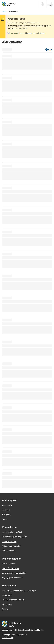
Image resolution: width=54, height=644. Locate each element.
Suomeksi (6, 510)
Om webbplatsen (9, 564)
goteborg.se (7, 630)
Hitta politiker (7, 604)
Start (4, 11)
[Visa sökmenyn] (42, 4)
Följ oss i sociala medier (11, 546)
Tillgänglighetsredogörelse (12, 578)
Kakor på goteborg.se (10, 568)
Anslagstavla (7, 595)
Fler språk (6, 515)
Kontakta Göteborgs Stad (12, 532)
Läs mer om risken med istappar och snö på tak (26, 33)
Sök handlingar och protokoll (13, 600)
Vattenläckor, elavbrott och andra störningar (19, 591)
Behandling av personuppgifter (14, 573)
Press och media (9, 551)
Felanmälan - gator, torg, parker (14, 537)
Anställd (5, 609)
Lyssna (5, 519)
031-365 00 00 (8, 637)
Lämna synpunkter (9, 541)
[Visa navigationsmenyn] (50, 4)
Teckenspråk (7, 505)
